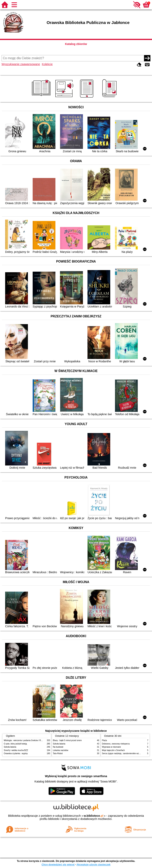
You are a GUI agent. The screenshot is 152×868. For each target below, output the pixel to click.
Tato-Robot (58, 753)
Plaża (104, 740)
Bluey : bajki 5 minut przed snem (67, 740)
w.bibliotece (94, 816)
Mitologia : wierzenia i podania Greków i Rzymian (26, 740)
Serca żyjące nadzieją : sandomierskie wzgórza (123, 753)
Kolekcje (47, 64)
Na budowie (58, 747)
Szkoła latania (10, 747)
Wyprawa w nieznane (111, 747)
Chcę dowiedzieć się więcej (58, 865)
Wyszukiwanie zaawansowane (21, 64)
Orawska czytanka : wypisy (16, 753)
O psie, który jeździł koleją (15, 744)
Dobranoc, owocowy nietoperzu (116, 744)
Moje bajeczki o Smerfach (113, 750)
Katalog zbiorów (76, 44)
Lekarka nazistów (61, 750)
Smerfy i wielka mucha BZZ (16, 750)
